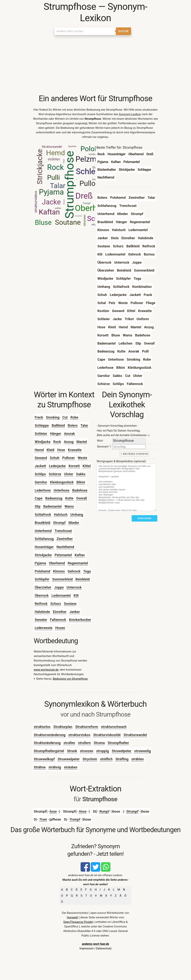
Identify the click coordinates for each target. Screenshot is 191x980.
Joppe (59, 587)
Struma (99, 743)
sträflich (106, 759)
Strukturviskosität (107, 735)
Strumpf (59, 523)
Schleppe (42, 425)
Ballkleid (58, 425)
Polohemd (42, 571)
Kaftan (80, 555)
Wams (69, 506)
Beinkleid (83, 579)
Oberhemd (57, 563)
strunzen (87, 751)
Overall (82, 498)
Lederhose (43, 490)
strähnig (55, 767)
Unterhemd (43, 531)
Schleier (41, 434)
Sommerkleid (62, 579)
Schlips (40, 474)
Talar (84, 425)
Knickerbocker (80, 620)
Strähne (40, 767)
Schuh (55, 458)
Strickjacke (43, 555)
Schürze (55, 474)
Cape (38, 498)
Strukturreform (87, 727)
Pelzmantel (63, 555)
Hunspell (72, 917)
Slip (38, 506)
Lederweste (43, 628)
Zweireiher (65, 539)
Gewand (41, 458)
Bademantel (52, 506)
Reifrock (41, 604)
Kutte (69, 498)
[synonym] (129, 447)
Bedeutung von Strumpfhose (70, 679)
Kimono (59, 571)
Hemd (39, 450)
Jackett (40, 466)
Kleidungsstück (62, 482)
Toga (87, 571)
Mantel (82, 442)
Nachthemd (65, 547)
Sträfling (122, 759)
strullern (84, 743)
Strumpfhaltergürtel (49, 751)
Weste (82, 458)
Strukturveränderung (50, 735)
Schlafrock (43, 514)
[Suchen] (85, 31)
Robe (74, 417)
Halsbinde (42, 612)
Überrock (42, 595)
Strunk (72, 751)
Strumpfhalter (118, 743)
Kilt (76, 595)
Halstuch (61, 514)
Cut (65, 417)
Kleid (50, 450)
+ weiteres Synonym (134, 454)
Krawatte (75, 450)
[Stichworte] (126, 487)
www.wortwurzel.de (46, 670)
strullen (69, 743)
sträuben (71, 767)
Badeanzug (54, 498)
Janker (75, 612)
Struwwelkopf (44, 759)
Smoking (53, 417)
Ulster (69, 474)
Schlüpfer (42, 579)
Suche (123, 31)
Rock (57, 442)
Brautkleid (42, 523)
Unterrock (74, 587)
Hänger (56, 434)
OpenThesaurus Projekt (78, 922)
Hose (61, 450)
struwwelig (143, 751)
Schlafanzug (44, 539)
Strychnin (90, 759)
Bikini (81, 482)
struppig (102, 751)
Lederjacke (57, 466)
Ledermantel (61, 595)
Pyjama (40, 563)
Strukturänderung (47, 743)
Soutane (70, 604)
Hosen (60, 628)
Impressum (87, 948)
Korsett (74, 466)
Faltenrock (58, 620)
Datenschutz (104, 948)
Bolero (73, 425)
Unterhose (61, 490)
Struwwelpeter (69, 759)
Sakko (81, 474)
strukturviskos (79, 735)
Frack (39, 417)
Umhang (77, 514)
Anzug (69, 442)
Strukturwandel (135, 735)
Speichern (144, 518)
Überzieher (43, 587)
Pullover (69, 458)
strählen (138, 759)
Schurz (56, 604)
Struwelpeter (122, 751)
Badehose (80, 490)
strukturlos (42, 727)
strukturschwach (114, 727)
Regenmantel (78, 563)
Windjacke (43, 442)
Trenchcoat (63, 531)
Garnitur (41, 482)
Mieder (74, 523)
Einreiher (60, 612)
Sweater (41, 620)
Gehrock (74, 571)
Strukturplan (63, 727)
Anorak (69, 434)
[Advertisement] (95, 65)
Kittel (87, 466)
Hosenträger (44, 547)
